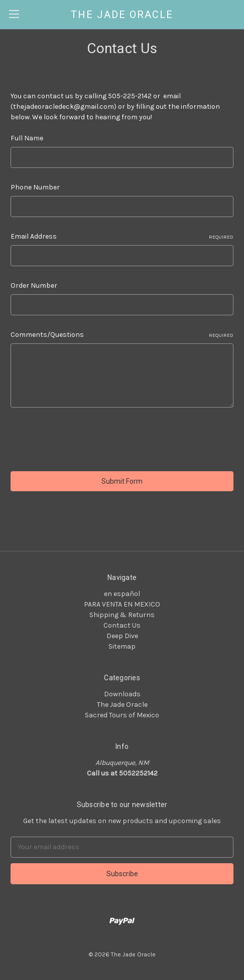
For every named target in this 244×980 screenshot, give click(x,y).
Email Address (122, 237)
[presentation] (87, 441)
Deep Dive (122, 636)
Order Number (34, 285)
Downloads (122, 694)
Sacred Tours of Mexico (122, 715)
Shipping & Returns (122, 615)
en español (122, 594)
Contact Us (122, 625)
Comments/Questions (122, 335)
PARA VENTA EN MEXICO (122, 604)
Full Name (27, 138)
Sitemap (122, 646)
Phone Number (35, 187)
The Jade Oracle (122, 705)
